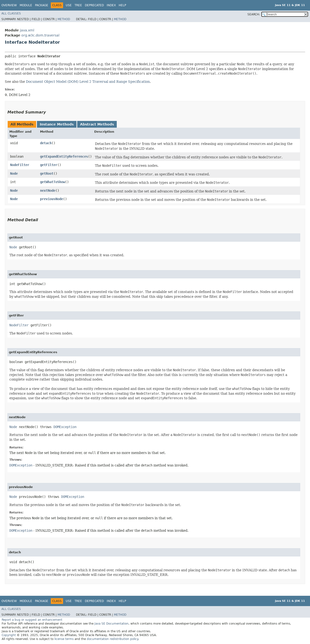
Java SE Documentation (111, 624)
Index (111, 5)
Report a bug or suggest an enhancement (32, 620)
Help (122, 5)
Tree (78, 5)
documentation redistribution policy (112, 639)
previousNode (52, 199)
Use (69, 5)
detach (46, 143)
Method (64, 19)
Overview (9, 5)
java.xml (27, 30)
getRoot (47, 173)
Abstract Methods (97, 124)
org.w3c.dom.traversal (40, 35)
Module (26, 5)
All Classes (11, 13)
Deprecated (94, 5)
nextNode (48, 191)
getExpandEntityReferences (64, 156)
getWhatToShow (53, 182)
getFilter (49, 165)
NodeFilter (20, 165)
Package (42, 5)
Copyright (9, 635)
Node (14, 173)
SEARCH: (254, 14)
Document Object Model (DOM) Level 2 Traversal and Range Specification (88, 82)
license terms (64, 639)
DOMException (65, 427)
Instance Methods (57, 124)
